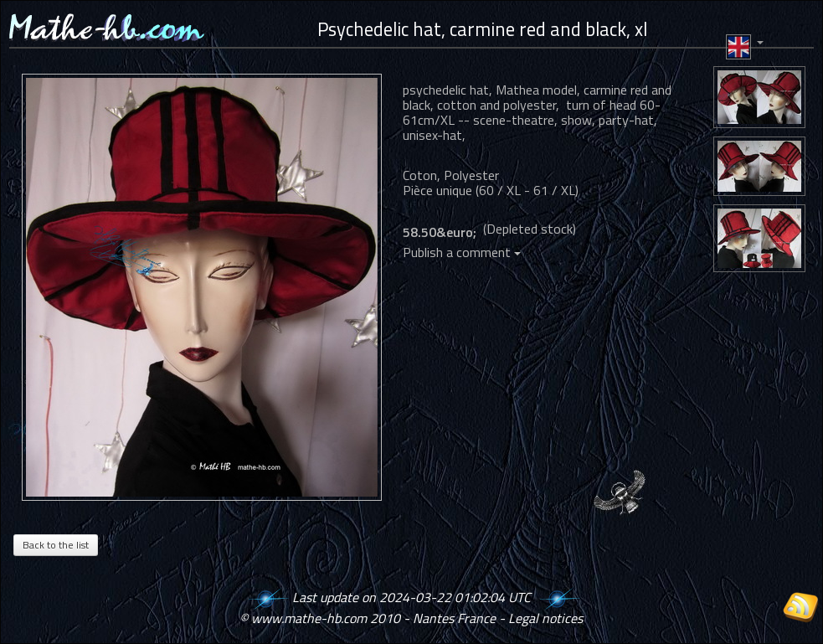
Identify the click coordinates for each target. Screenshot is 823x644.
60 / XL (500, 190)
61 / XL (554, 190)
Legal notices (545, 618)
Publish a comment (462, 252)
